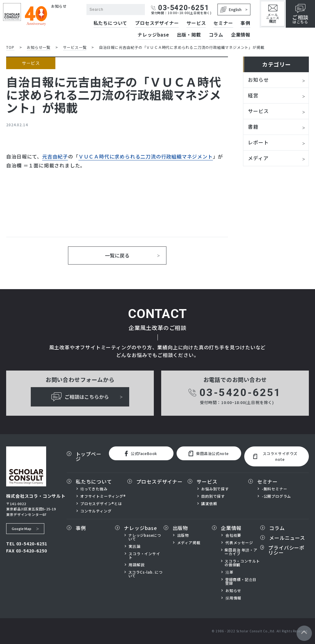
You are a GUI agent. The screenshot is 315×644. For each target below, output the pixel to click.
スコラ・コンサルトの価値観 (242, 563)
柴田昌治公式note (209, 454)
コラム (216, 35)
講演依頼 (209, 504)
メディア (258, 158)
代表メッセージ (239, 543)
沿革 (229, 572)
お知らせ (258, 80)
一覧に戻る (117, 255)
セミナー (223, 23)
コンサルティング (96, 511)
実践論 (134, 546)
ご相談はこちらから (80, 397)
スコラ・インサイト (144, 556)
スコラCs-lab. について (146, 574)
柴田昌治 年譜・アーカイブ (241, 552)
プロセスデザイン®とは (101, 504)
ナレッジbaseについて (145, 537)
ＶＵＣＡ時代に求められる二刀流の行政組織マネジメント (146, 156)
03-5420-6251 (180, 8)
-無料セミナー (275, 489)
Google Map (22, 528)
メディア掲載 (189, 543)
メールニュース (273, 14)
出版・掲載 (189, 35)
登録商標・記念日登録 (241, 581)
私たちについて (111, 23)
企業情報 (241, 35)
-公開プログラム (276, 496)
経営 (253, 95)
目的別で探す (213, 496)
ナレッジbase (153, 35)
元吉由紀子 (55, 156)
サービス (196, 23)
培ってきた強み (94, 489)
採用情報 (233, 598)
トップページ (89, 456)
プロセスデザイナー (157, 23)
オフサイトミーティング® (103, 496)
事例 (245, 23)
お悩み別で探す (215, 489)
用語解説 (136, 565)
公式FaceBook (141, 454)
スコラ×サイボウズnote (275, 456)
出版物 (180, 528)
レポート (258, 142)
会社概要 (233, 535)
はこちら (300, 14)
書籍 (253, 127)
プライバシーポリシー (286, 550)
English (231, 10)
